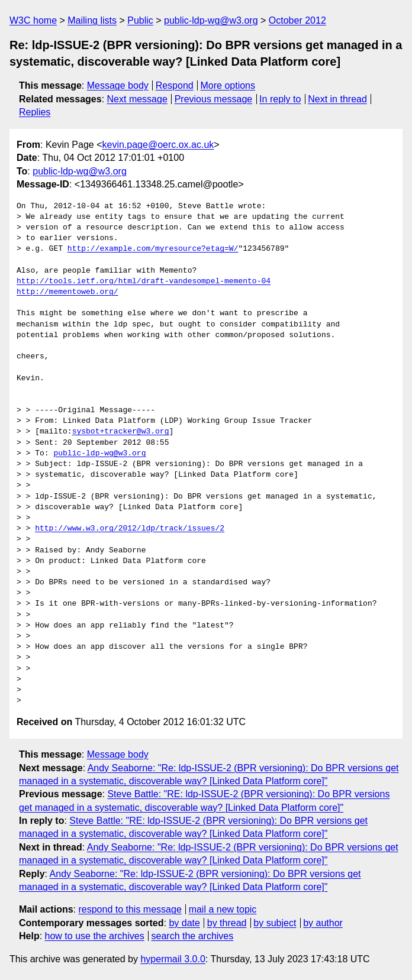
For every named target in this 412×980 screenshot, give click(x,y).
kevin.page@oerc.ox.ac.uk (158, 145)
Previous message (214, 99)
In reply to (280, 99)
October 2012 (297, 20)
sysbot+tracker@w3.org (121, 432)
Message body (118, 85)
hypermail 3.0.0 (173, 959)
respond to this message (130, 909)
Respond (175, 85)
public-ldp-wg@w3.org (211, 20)
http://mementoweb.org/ (67, 292)
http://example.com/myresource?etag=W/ (153, 249)
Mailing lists (92, 20)
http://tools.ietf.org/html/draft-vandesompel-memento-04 (144, 282)
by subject (275, 923)
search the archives (193, 936)
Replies (35, 112)
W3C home (33, 20)
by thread (227, 923)
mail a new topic (223, 909)
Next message (137, 99)
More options (228, 85)
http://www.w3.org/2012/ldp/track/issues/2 (130, 529)
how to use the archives (95, 936)
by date (184, 923)
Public (140, 20)
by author (323, 923)
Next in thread (337, 99)
